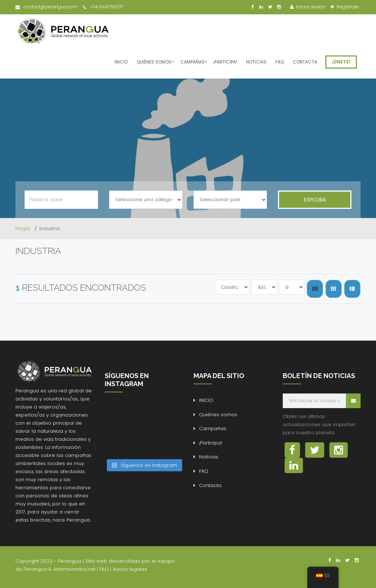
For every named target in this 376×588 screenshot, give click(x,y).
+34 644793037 (103, 7)
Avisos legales (130, 569)
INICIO (121, 62)
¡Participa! (225, 62)
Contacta (305, 62)
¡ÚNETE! (341, 62)
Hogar (24, 228)
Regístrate (347, 7)
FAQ (280, 62)
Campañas (192, 62)
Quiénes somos (154, 62)
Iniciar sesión (310, 7)
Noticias (256, 62)
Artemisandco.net (74, 569)
